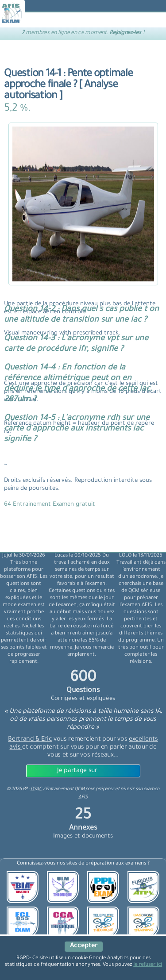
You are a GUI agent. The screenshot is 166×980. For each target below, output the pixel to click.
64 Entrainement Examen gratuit (50, 505)
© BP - (24, 789)
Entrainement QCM (66, 789)
